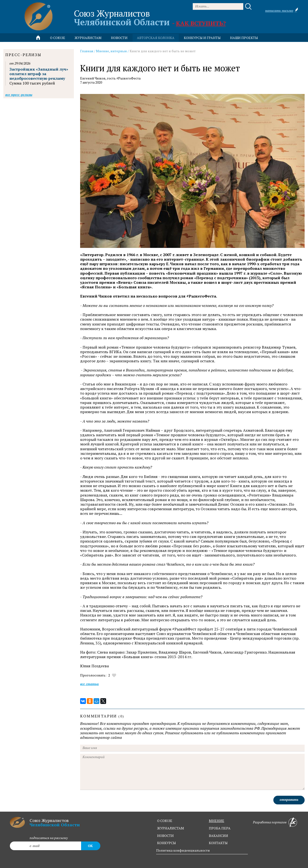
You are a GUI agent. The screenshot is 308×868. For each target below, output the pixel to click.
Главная (87, 51)
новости (119, 38)
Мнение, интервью (112, 51)
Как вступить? (201, 23)
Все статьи (89, 684)
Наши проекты (244, 38)
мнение (217, 821)
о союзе (165, 821)
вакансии (218, 836)
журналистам (171, 828)
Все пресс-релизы (19, 95)
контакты (218, 843)
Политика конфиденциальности (183, 850)
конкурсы (167, 843)
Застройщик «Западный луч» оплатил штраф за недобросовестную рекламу (39, 74)
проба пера (220, 828)
